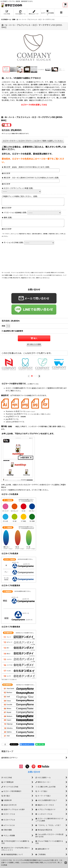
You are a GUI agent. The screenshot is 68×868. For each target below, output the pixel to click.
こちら (5, 865)
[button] (61, 13)
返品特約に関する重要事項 (12, 331)
